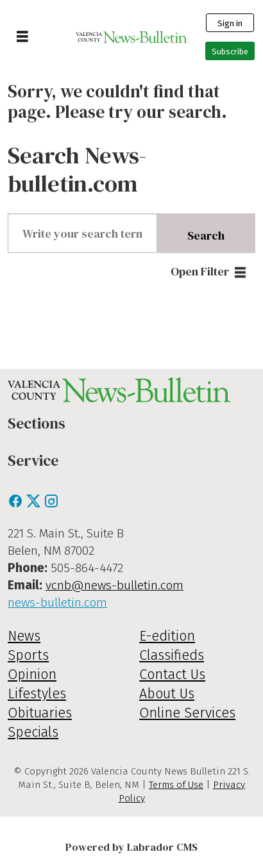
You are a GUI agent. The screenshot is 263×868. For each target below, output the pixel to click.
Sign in (230, 23)
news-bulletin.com (57, 602)
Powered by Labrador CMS (131, 847)
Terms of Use (176, 785)
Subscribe (230, 52)
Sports (28, 655)
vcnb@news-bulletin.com (115, 585)
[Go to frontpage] (132, 37)
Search (206, 235)
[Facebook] (17, 504)
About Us (167, 694)
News (24, 636)
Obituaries (40, 713)
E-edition (167, 636)
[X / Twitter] (35, 504)
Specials (33, 732)
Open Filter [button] (200, 271)
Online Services (187, 713)
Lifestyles (37, 694)
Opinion (32, 675)
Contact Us (172, 675)
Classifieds (172, 655)
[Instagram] (51, 504)
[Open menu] (22, 37)
